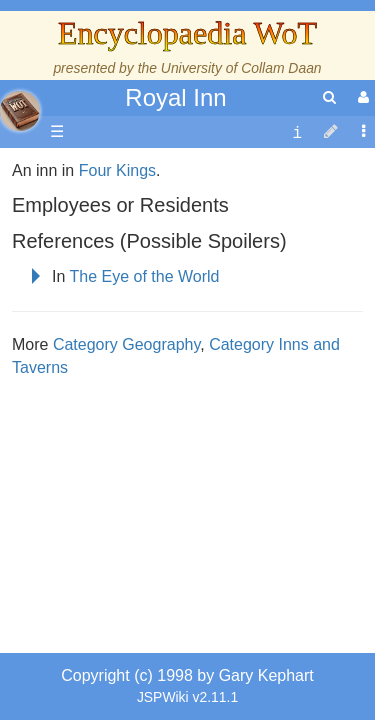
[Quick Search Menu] (329, 97)
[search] (329, 97)
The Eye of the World (145, 516)
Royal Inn (175, 97)
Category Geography (126, 584)
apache (20, 111)
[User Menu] (361, 97)
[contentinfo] (297, 132)
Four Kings (117, 410)
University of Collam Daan (241, 68)
